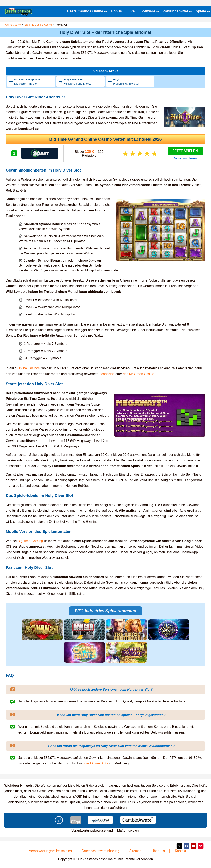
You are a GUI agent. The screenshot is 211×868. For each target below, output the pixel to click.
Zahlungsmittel (175, 11)
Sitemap (135, 851)
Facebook (186, 846)
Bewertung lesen (185, 158)
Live (131, 11)
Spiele (201, 11)
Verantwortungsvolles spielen (50, 851)
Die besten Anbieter (34, 81)
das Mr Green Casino (138, 374)
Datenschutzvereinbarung (101, 851)
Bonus (116, 11)
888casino (107, 374)
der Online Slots (96, 763)
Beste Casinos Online (85, 11)
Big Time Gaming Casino (38, 25)
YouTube (193, 846)
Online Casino (13, 25)
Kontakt (181, 851)
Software (148, 11)
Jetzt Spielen (185, 151)
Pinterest (200, 846)
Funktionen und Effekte (84, 81)
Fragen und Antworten (133, 81)
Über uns (158, 851)
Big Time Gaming (30, 541)
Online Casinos (29, 368)
